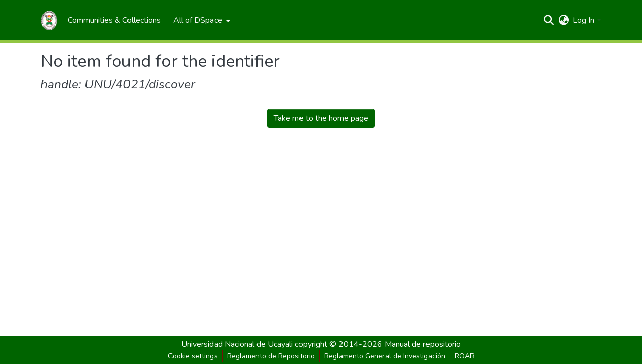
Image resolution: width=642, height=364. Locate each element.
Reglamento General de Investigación (385, 356)
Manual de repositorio (423, 344)
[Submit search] (549, 20)
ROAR (465, 356)
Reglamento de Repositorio (271, 356)
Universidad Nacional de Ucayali (238, 344)
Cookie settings (193, 356)
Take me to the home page (321, 118)
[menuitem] (114, 20)
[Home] (49, 20)
